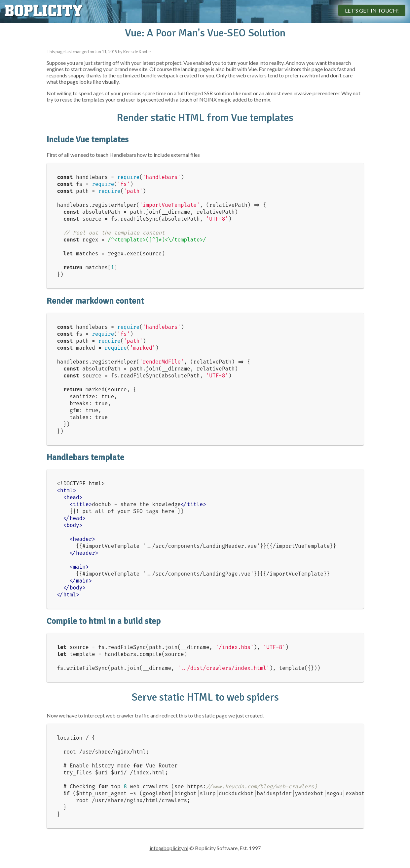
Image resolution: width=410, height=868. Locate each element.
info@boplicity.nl (169, 848)
